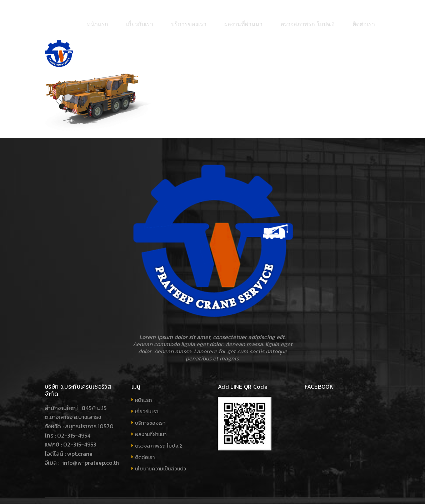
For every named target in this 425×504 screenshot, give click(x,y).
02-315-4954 (74, 413)
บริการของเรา (150, 401)
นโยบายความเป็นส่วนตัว (161, 447)
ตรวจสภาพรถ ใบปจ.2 (159, 424)
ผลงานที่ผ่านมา (151, 412)
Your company (364, 490)
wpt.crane (80, 431)
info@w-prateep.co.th (90, 441)
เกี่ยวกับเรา (147, 390)
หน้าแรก (144, 378)
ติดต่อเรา (145, 435)
